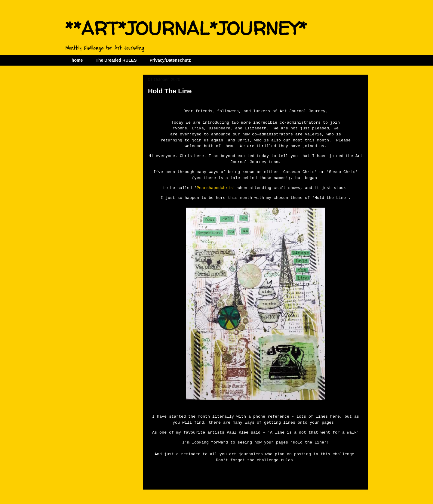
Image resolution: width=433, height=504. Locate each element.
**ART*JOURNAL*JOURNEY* (186, 28)
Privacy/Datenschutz (170, 60)
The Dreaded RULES (116, 60)
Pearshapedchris (215, 187)
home (77, 60)
